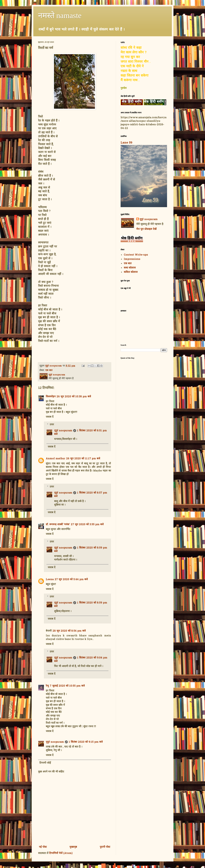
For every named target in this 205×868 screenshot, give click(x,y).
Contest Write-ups (136, 255)
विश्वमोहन (51, 397)
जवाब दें (50, 417)
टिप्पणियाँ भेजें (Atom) (61, 853)
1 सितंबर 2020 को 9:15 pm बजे (86, 742)
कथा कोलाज (130, 268)
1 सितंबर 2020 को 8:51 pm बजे (80, 432)
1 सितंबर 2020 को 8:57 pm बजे (81, 495)
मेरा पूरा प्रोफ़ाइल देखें (146, 229)
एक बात (49, 370)
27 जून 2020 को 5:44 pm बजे (71, 580)
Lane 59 (126, 143)
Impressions (132, 259)
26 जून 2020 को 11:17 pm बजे (83, 459)
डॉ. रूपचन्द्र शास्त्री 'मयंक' (58, 525)
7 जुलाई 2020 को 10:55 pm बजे (67, 686)
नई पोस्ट (43, 847)
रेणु (47, 686)
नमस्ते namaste (60, 15)
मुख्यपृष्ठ (73, 847)
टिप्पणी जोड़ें (45, 763)
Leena (50, 580)
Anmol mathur (55, 459)
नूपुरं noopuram (63, 431)
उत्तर (52, 424)
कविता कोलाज (131, 272)
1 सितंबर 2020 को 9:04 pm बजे (81, 660)
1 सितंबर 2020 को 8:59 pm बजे (81, 550)
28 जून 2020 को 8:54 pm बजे (69, 631)
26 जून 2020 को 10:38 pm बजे (74, 397)
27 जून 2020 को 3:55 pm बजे (87, 525)
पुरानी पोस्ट (105, 847)
